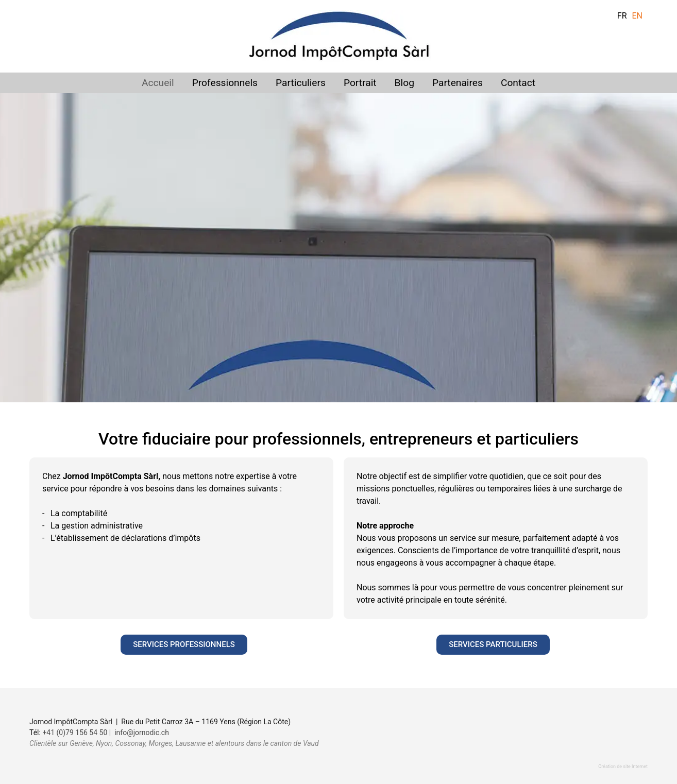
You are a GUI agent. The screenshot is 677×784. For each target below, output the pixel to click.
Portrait (360, 83)
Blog (404, 83)
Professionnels (225, 83)
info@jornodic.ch (142, 732)
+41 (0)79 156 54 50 (75, 732)
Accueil (158, 83)
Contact (518, 83)
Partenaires (458, 83)
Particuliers (301, 83)
